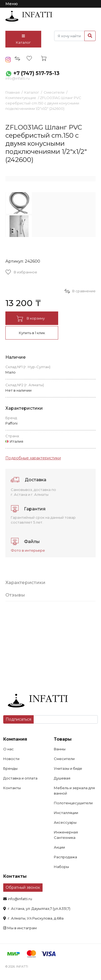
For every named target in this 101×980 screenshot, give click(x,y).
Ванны (60, 749)
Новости (11, 759)
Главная (13, 92)
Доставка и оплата (20, 778)
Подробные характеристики (33, 458)
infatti (29, 16)
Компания (15, 739)
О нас (8, 749)
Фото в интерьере (28, 550)
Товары (63, 739)
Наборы (61, 867)
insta (8, 60)
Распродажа (65, 857)
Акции (59, 847)
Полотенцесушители (73, 803)
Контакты (12, 788)
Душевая (62, 778)
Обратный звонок (23, 887)
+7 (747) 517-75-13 (36, 73)
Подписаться (18, 719)
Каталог (23, 39)
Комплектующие (21, 98)
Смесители (54, 92)
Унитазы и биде (68, 768)
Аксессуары (65, 822)
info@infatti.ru (18, 78)
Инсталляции (66, 813)
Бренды (10, 768)
